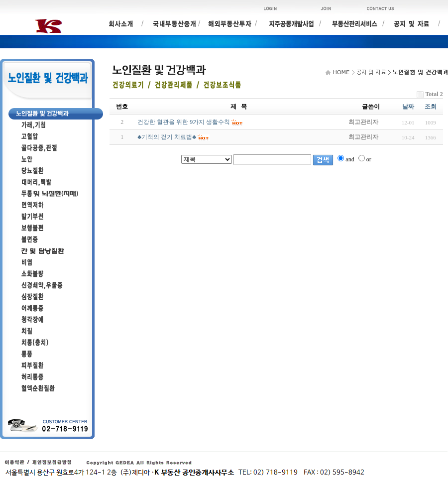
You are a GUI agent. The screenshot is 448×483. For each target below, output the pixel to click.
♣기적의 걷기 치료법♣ (167, 137)
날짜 (408, 107)
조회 (431, 107)
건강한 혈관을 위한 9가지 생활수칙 (184, 122)
